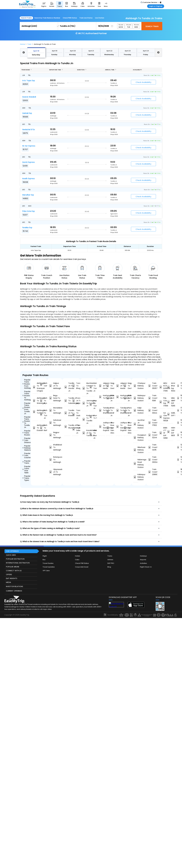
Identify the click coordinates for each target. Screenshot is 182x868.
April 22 (48, 52)
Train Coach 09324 (150, 460)
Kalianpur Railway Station (136, 477)
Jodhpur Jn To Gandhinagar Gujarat (102, 427)
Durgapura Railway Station (136, 438)
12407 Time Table (178, 447)
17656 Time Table (178, 410)
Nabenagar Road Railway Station (136, 463)
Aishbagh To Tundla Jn (42, 414)
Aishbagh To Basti (35, 412)
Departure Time (56, 70)
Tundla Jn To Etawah (67, 413)
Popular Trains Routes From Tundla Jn (26, 408)
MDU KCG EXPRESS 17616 (162, 387)
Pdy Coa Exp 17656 (162, 402)
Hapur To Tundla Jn (92, 404)
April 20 (32, 52)
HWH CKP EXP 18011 (170, 432)
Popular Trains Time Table (26, 469)
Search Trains (26, 18)
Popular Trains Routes (26, 433)
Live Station (100, 18)
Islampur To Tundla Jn (92, 387)
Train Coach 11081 (150, 398)
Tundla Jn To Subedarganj (67, 401)
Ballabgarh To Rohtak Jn (109, 398)
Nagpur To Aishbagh (52, 435)
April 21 (40, 52)
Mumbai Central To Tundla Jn (85, 388)
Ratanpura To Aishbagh (52, 460)
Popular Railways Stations (27, 448)
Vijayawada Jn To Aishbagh (52, 472)
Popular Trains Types (26, 478)
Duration (82, 70)
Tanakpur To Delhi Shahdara (102, 410)
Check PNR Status (70, 18)
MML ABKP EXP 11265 (170, 402)
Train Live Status (86, 18)
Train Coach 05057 (150, 386)
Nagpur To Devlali (109, 386)
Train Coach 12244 (150, 435)
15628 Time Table (178, 435)
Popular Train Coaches (27, 455)
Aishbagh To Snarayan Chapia (35, 387)
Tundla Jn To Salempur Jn (75, 429)
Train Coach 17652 (150, 423)
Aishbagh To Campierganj (42, 384)
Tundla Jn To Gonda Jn (67, 387)
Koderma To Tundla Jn (85, 419)
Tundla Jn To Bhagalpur (75, 386)
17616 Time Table (178, 386)
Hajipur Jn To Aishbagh (52, 386)
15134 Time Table (178, 398)
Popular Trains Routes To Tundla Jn (26, 422)
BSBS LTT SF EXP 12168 (162, 433)
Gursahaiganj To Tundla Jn (92, 417)
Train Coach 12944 (150, 410)
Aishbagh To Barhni (42, 428)
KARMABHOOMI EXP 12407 (170, 414)
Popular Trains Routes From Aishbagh (27, 384)
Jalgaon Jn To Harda (102, 386)
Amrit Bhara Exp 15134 (170, 387)
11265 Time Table (178, 423)
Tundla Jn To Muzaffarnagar (67, 427)
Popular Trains (26, 462)
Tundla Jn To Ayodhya (75, 401)
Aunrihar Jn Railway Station (136, 424)
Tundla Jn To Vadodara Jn (75, 414)
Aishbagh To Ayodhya (42, 401)
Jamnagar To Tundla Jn (85, 403)
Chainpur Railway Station (136, 386)
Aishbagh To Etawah (35, 428)
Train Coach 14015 (150, 447)
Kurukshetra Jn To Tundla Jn (85, 433)
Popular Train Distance (27, 440)
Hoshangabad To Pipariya (102, 397)
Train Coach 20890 (150, 472)
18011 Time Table (178, 472)
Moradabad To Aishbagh (52, 410)
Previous (24, 53)
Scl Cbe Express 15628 (162, 417)
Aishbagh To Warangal (35, 401)
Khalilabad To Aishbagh (52, 447)
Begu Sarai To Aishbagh (52, 398)
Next (158, 53)
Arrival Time (111, 70)
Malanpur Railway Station (136, 398)
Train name (26, 70)
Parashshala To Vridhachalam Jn (109, 412)
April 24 (63, 52)
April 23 (55, 52)
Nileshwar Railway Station (136, 450)
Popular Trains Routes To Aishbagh (27, 396)
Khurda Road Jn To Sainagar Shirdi (109, 428)
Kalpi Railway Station (136, 410)
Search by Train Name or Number (47, 18)
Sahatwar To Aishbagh (52, 423)
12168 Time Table (178, 460)
